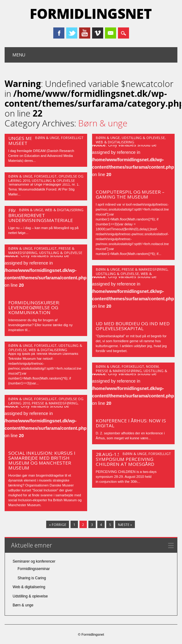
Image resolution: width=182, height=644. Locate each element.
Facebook (59, 33)
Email (111, 33)
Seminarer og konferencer (34, 561)
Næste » (125, 525)
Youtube (85, 33)
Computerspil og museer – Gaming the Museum (130, 194)
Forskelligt (72, 138)
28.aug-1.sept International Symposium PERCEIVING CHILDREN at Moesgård (132, 459)
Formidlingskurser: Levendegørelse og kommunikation (34, 307)
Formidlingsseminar (34, 569)
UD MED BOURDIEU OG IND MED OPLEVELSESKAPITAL (133, 326)
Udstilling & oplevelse (143, 138)
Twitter (72, 33)
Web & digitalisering (115, 142)
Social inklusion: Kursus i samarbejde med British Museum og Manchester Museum (42, 460)
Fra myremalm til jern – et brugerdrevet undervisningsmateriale (42, 215)
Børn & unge (47, 138)
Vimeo (98, 33)
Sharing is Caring (32, 578)
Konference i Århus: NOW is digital (131, 423)
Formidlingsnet (91, 14)
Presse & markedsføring (145, 269)
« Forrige (58, 525)
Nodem (152, 366)
